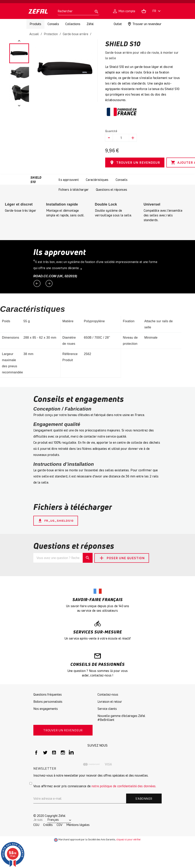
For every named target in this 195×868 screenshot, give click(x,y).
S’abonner (144, 798)
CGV (60, 824)
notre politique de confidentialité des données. (124, 785)
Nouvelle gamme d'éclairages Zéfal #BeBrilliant (121, 717)
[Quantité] (121, 138)
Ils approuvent (69, 179)
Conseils (122, 179)
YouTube (54, 752)
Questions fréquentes (48, 694)
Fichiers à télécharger (74, 189)
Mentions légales (78, 824)
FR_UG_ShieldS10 (57, 520)
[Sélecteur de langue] (157, 11)
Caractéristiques (97, 179)
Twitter (45, 752)
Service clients (107, 708)
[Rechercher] (78, 11)
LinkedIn (72, 752)
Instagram (63, 752)
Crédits (48, 824)
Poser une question (123, 557)
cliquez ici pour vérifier (128, 839)
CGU (36, 824)
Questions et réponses (112, 189)
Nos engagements (46, 708)
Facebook (36, 752)
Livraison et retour (110, 701)
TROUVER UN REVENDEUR (135, 163)
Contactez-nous (108, 694)
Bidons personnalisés (48, 701)
